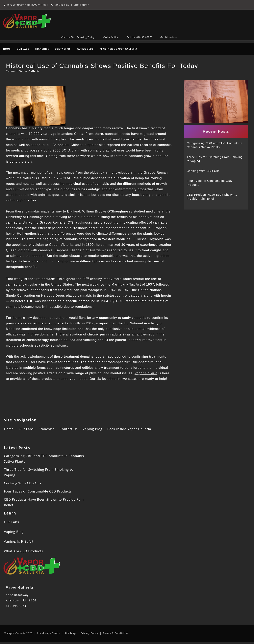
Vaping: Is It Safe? (19, 541)
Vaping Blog (85, 49)
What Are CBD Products (24, 551)
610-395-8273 (60, 5)
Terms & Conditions (116, 633)
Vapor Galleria (30, 71)
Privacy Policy (89, 633)
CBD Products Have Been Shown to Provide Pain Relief (212, 197)
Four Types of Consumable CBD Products (209, 183)
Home (7, 49)
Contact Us (63, 49)
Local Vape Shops (49, 633)
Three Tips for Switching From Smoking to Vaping (215, 159)
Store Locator (81, 5)
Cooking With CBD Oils (203, 171)
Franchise (42, 49)
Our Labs (23, 49)
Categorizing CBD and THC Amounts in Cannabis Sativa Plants (215, 145)
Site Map (70, 633)
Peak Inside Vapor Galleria (118, 49)
